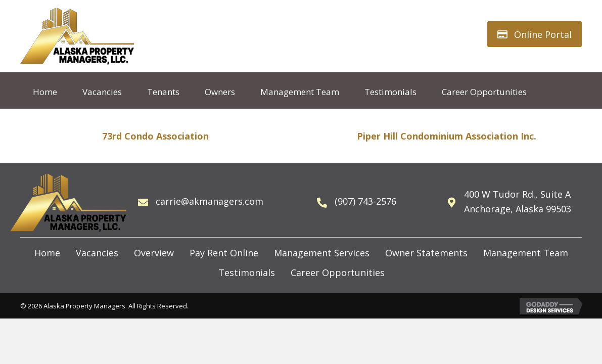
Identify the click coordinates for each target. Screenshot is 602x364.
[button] (535, 34)
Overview (154, 253)
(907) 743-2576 (365, 201)
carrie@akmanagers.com (210, 201)
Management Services (322, 253)
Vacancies (97, 253)
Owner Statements (426, 253)
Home (47, 253)
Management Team (526, 253)
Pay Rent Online (224, 253)
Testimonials (247, 272)
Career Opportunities (338, 272)
